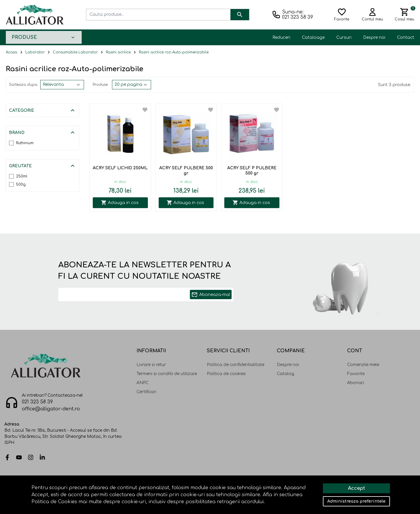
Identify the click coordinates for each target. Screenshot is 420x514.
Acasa (12, 52)
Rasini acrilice (118, 52)
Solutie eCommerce (365, 490)
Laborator (35, 52)
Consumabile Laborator (75, 52)
